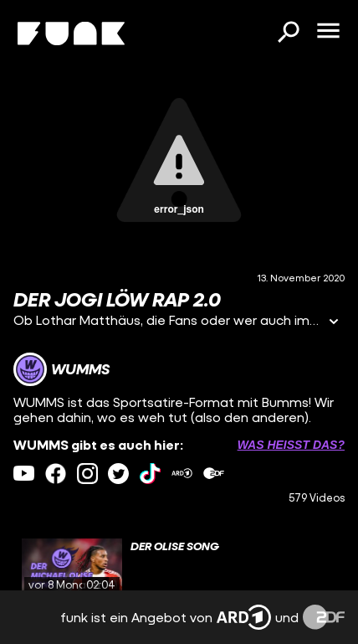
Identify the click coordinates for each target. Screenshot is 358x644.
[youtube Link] (24, 474)
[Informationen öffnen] (334, 323)
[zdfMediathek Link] (214, 474)
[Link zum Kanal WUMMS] (61, 369)
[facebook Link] (56, 474)
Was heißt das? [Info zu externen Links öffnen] (291, 445)
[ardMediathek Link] (182, 474)
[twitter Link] (118, 474)
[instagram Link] (87, 474)
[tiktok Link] (150, 474)
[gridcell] (179, 567)
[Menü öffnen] (328, 32)
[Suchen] (288, 33)
